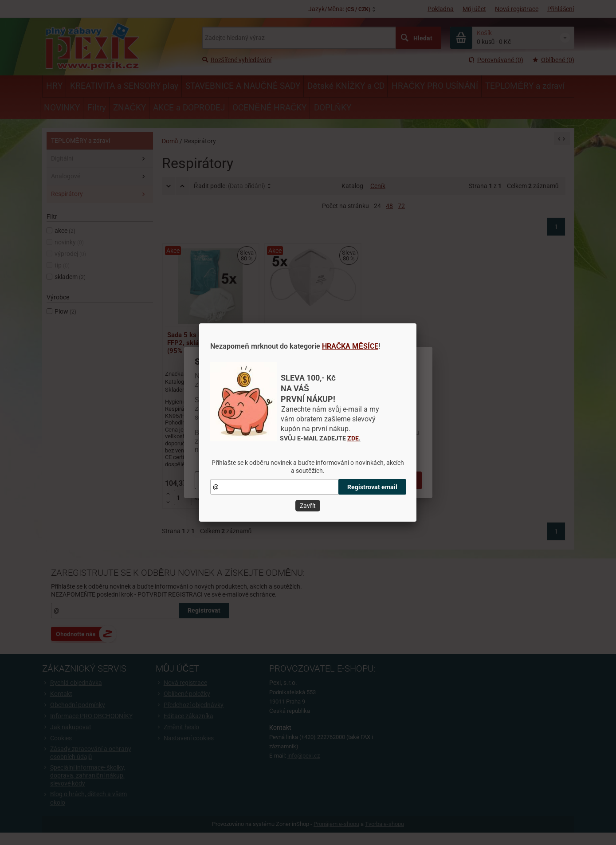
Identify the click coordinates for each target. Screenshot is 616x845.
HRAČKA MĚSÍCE (350, 346)
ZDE (353, 438)
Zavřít (308, 506)
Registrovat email (372, 487)
